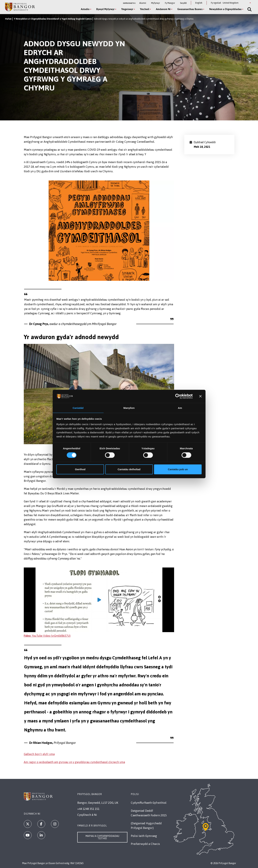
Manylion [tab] (129, 408)
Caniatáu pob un (178, 469)
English (199, 3)
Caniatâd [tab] (78, 408)
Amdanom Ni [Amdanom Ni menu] (162, 9)
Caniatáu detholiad (129, 469)
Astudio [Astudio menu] (84, 9)
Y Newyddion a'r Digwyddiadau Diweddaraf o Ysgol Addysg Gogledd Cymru (53, 19)
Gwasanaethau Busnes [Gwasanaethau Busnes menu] (189, 9)
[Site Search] (248, 9)
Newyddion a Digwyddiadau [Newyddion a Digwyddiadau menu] (224, 9)
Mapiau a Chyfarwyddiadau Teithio (102, 837)
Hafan (8, 19)
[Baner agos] (200, 396)
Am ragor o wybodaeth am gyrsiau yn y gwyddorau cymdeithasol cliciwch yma (74, 762)
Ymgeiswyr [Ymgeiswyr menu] (126, 9)
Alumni (143, 3)
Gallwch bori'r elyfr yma (39, 754)
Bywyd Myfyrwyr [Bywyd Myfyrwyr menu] (104, 9)
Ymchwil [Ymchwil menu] (144, 9)
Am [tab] (180, 408)
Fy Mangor (170, 3)
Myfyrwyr (155, 3)
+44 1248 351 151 (88, 809)
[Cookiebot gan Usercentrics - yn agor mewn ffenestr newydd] (178, 396)
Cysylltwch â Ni (87, 815)
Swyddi (183, 3)
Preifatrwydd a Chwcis (145, 844)
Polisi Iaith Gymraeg (144, 836)
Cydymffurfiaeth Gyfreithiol (149, 803)
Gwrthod (80, 469)
